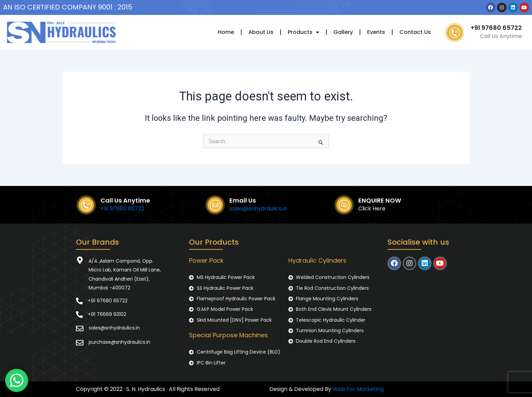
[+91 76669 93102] (79, 315)
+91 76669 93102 (107, 314)
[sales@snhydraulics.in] (80, 328)
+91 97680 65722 (496, 28)
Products (303, 32)
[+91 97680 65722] (79, 301)
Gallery (343, 32)
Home (226, 32)
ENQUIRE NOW (380, 200)
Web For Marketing (358, 389)
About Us (261, 32)
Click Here (372, 209)
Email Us (243, 200)
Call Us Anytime (125, 200)
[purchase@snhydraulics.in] (80, 343)
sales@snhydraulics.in (258, 209)
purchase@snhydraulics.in (119, 342)
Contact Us (415, 32)
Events (376, 32)
